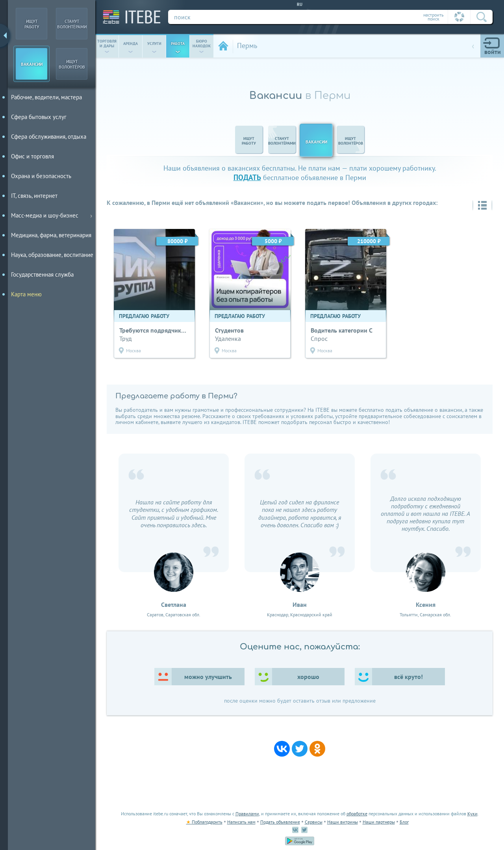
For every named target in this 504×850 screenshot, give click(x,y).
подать (247, 177)
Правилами (247, 814)
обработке (357, 814)
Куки (472, 814)
